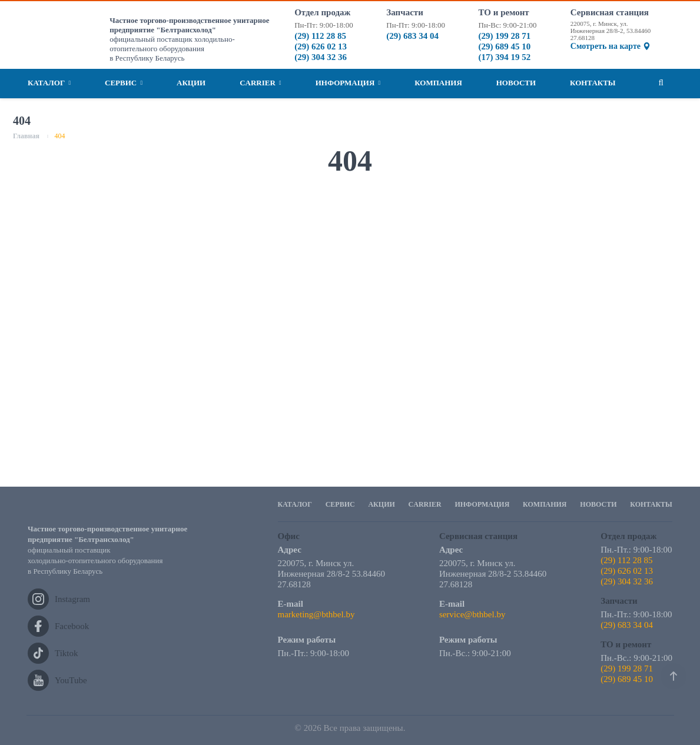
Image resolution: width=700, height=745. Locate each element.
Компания (438, 83)
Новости (516, 83)
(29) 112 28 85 (320, 36)
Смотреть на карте (610, 46)
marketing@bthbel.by (316, 614)
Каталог (49, 83)
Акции (191, 83)
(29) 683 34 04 (412, 36)
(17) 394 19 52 (505, 57)
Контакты (593, 83)
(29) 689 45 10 (505, 46)
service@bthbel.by (472, 614)
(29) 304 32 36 (321, 57)
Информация (348, 83)
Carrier (261, 83)
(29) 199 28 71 (505, 36)
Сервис (124, 83)
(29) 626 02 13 (321, 46)
